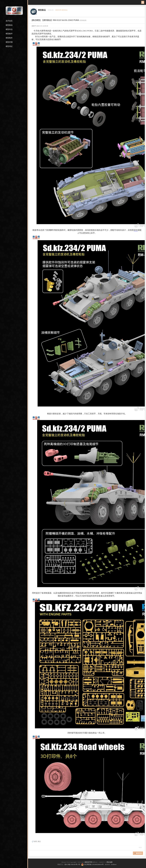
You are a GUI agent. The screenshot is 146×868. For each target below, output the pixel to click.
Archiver (114, 864)
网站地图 (109, 862)
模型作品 (9, 29)
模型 (136, 230)
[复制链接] (83, 20)
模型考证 (9, 46)
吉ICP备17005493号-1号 (72, 864)
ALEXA (107, 864)
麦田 (36, 841)
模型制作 (9, 38)
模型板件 (9, 34)
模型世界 (58, 10)
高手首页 (9, 21)
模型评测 (9, 42)
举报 (140, 848)
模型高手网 (88, 862)
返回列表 (139, 853)
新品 (39, 841)
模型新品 (9, 25)
